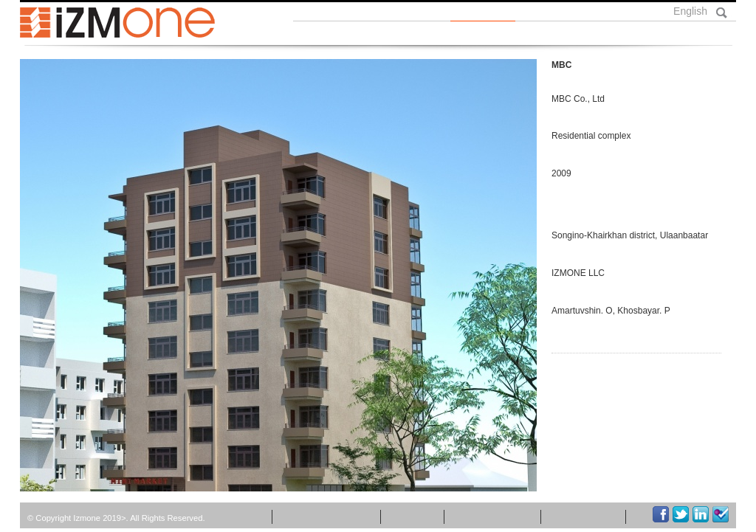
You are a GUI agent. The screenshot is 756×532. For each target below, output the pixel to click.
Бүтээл (495, 34)
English (690, 11)
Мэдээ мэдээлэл (329, 517)
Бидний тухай (404, 34)
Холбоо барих (676, 34)
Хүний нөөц (592, 517)
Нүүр (320, 34)
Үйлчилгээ (576, 34)
